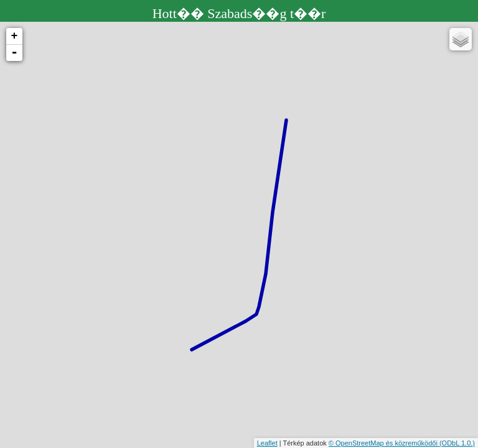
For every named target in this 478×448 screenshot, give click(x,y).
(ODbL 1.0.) (457, 443)
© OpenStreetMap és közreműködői (384, 443)
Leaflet (267, 443)
